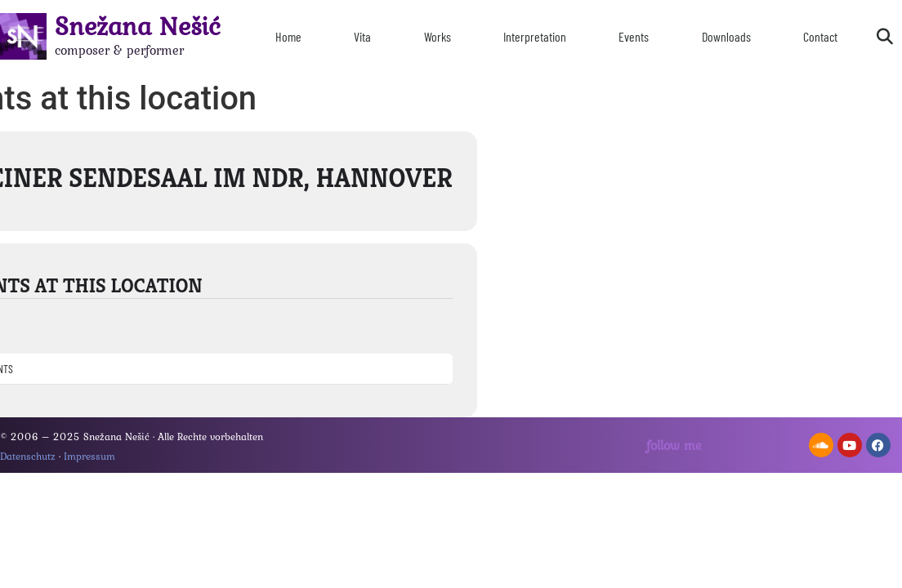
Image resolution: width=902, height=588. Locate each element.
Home (288, 36)
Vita (362, 36)
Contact (820, 36)
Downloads (726, 36)
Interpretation (535, 36)
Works (438, 36)
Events (634, 36)
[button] (885, 37)
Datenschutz (28, 456)
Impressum (89, 456)
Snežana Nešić (138, 26)
